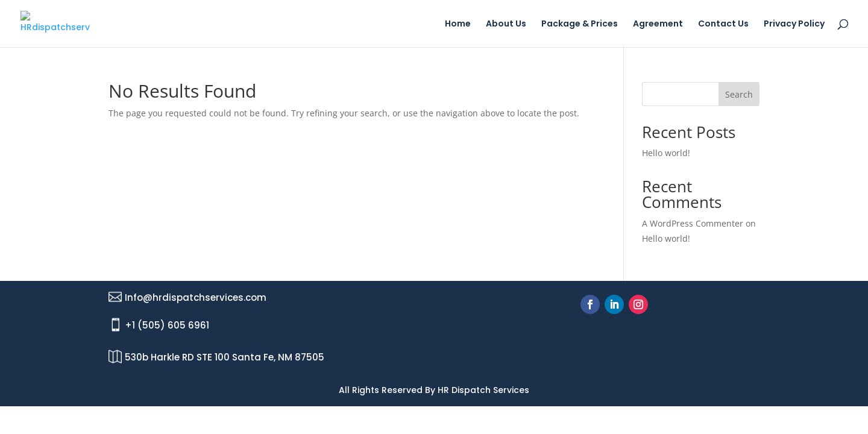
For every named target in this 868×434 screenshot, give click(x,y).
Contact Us (723, 24)
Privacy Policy (794, 24)
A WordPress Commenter (693, 223)
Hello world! (666, 153)
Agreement (658, 24)
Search (739, 94)
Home (458, 24)
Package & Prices (580, 24)
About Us (506, 24)
